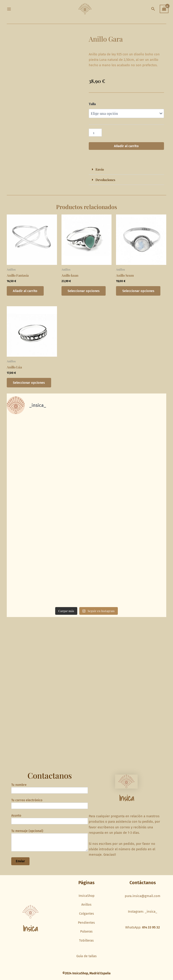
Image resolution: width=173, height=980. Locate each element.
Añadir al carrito (126, 146)
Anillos (86, 905)
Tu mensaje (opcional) (50, 842)
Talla (92, 104)
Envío (100, 169)
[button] (153, 9)
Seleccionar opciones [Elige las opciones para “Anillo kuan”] (84, 291)
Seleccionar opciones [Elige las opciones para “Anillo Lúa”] (29, 383)
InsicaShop (86, 896)
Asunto (50, 820)
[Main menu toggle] (9, 9)
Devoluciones (105, 180)
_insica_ (151, 912)
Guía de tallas (86, 956)
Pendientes (86, 923)
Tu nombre (50, 789)
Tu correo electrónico (50, 805)
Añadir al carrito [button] (25, 291)
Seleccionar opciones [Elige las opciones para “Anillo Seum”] (138, 291)
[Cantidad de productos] (95, 133)
